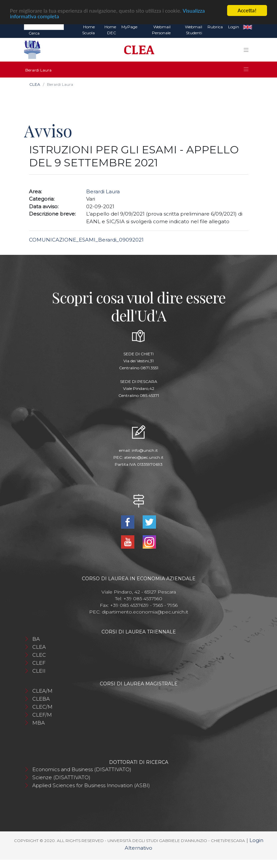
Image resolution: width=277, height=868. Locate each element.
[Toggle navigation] (246, 50)
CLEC (39, 655)
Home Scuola (88, 30)
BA (36, 639)
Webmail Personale (161, 30)
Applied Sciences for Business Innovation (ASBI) (91, 785)
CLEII (39, 671)
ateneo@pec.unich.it (144, 457)
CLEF (39, 663)
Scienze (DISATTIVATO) (61, 777)
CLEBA (41, 699)
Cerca (34, 33)
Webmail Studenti (194, 30)
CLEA (35, 84)
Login (234, 27)
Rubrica (215, 27)
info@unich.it (145, 450)
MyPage (129, 27)
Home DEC (110, 30)
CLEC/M (42, 707)
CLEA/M (42, 691)
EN (248, 27)
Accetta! (247, 10)
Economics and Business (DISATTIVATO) (82, 769)
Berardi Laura (103, 191)
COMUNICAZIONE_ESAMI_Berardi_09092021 (86, 240)
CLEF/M (42, 715)
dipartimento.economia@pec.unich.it (145, 612)
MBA (39, 723)
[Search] (44, 27)
